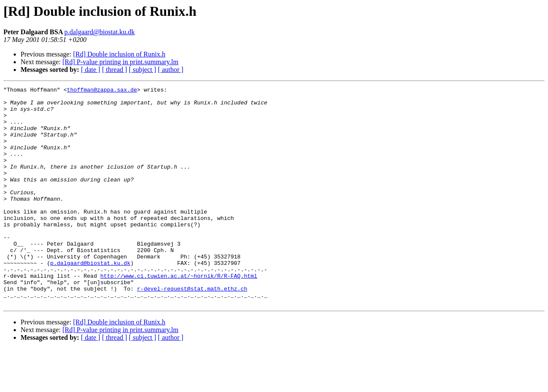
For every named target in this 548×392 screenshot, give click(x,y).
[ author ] (171, 70)
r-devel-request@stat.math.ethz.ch (192, 330)
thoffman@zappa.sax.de (102, 91)
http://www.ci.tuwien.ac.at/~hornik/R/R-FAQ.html (179, 314)
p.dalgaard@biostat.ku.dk (99, 32)
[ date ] (91, 70)
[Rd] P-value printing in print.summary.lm (121, 62)
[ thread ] (115, 70)
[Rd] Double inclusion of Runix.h (119, 54)
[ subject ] (143, 70)
